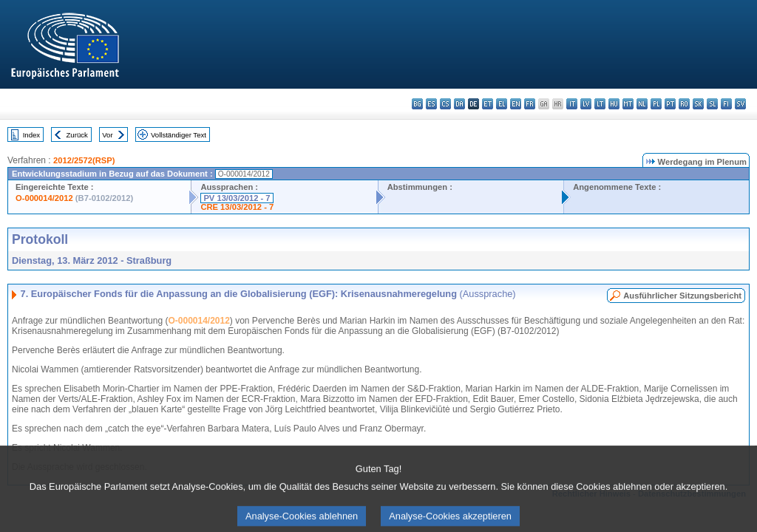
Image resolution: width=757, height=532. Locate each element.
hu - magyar (614, 104)
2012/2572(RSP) (84, 160)
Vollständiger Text (179, 135)
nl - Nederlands (642, 104)
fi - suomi (726, 104)
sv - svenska (740, 104)
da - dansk (459, 104)
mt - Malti (628, 104)
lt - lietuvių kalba (600, 104)
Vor (107, 135)
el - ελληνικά (502, 104)
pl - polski (656, 104)
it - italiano (572, 104)
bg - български (417, 104)
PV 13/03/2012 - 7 (237, 198)
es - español (431, 104)
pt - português (670, 104)
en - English (516, 104)
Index (31, 135)
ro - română (684, 104)
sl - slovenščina (712, 104)
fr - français (530, 104)
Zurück (77, 135)
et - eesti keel (488, 104)
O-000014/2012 (44, 198)
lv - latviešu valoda (586, 104)
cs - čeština (445, 104)
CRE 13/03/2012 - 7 (237, 207)
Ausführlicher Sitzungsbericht (682, 296)
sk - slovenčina (698, 104)
